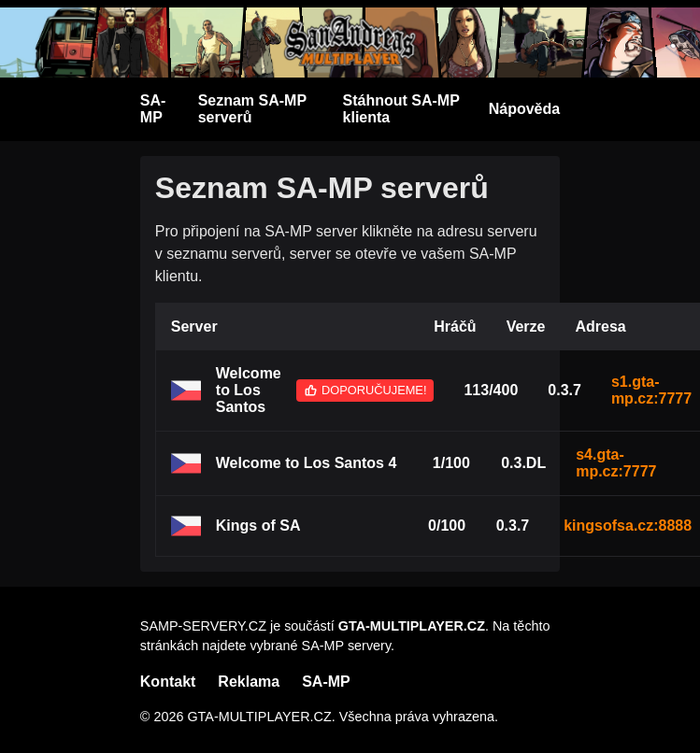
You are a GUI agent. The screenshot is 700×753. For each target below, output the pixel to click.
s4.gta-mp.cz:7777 (616, 463)
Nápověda (524, 109)
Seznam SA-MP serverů (252, 109)
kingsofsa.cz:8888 (628, 526)
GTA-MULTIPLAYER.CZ (412, 626)
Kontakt (168, 682)
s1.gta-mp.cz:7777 (651, 390)
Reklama (249, 682)
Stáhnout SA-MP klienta (401, 109)
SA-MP (153, 109)
